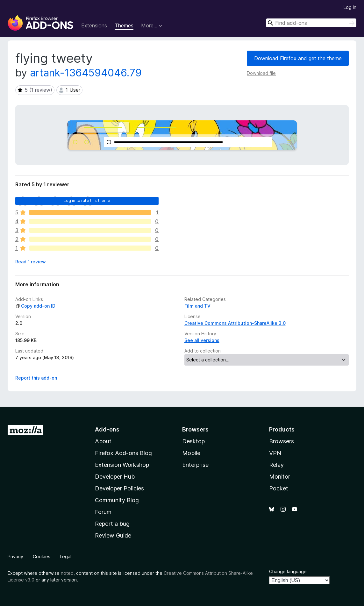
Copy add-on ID (35, 306)
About (103, 441)
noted (67, 573)
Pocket (279, 488)
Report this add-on (36, 378)
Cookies (42, 556)
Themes (124, 25)
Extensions (94, 25)
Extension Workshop (122, 465)
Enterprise (195, 465)
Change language (288, 571)
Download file (261, 73)
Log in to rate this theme (87, 200)
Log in (350, 7)
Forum (103, 512)
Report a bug (112, 524)
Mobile (191, 453)
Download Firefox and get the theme (298, 58)
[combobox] (311, 23)
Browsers (282, 441)
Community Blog (117, 500)
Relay (276, 465)
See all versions (202, 340)
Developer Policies (119, 488)
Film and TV (197, 306)
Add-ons (107, 429)
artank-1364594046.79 (86, 73)
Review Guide (113, 535)
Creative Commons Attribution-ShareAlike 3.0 (235, 323)
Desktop (193, 441)
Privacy (15, 556)
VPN (275, 453)
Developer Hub (115, 477)
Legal (66, 556)
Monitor (280, 477)
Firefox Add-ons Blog (123, 453)
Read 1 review (31, 262)
